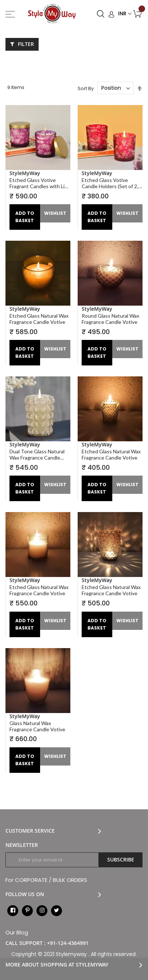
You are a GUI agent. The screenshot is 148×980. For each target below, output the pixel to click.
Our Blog (17, 932)
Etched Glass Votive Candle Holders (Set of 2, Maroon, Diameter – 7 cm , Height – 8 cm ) (111, 183)
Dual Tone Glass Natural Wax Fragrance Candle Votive (37, 454)
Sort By (86, 88)
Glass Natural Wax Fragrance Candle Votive (37, 726)
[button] (55, 213)
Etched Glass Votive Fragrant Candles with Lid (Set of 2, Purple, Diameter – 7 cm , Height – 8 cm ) (39, 183)
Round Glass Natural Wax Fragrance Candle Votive (110, 319)
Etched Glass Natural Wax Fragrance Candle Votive (39, 319)
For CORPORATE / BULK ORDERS (46, 880)
